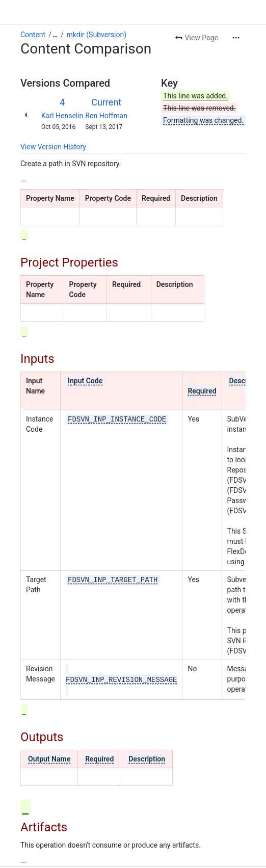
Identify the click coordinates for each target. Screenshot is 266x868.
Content (33, 35)
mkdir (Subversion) (97, 35)
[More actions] (236, 38)
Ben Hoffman (106, 116)
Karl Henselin (62, 116)
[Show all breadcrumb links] (55, 35)
